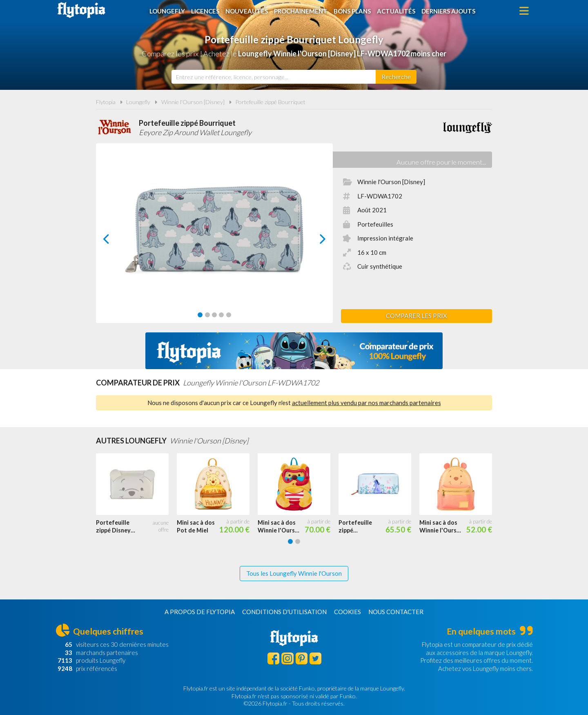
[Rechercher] (396, 77)
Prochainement (301, 11)
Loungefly (167, 11)
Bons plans (352, 11)
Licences (205, 11)
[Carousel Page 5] (229, 315)
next (313, 241)
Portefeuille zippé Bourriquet (270, 102)
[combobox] (274, 77)
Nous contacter (396, 612)
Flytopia (81, 10)
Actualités (396, 11)
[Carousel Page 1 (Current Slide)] (200, 315)
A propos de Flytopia (200, 612)
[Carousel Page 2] (207, 315)
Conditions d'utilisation (284, 612)
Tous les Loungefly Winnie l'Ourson (294, 573)
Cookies (347, 612)
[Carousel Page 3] (214, 315)
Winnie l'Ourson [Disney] (193, 102)
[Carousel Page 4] (221, 315)
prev (116, 241)
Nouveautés (247, 11)
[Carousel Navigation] (215, 239)
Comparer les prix (416, 316)
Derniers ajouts (448, 11)
